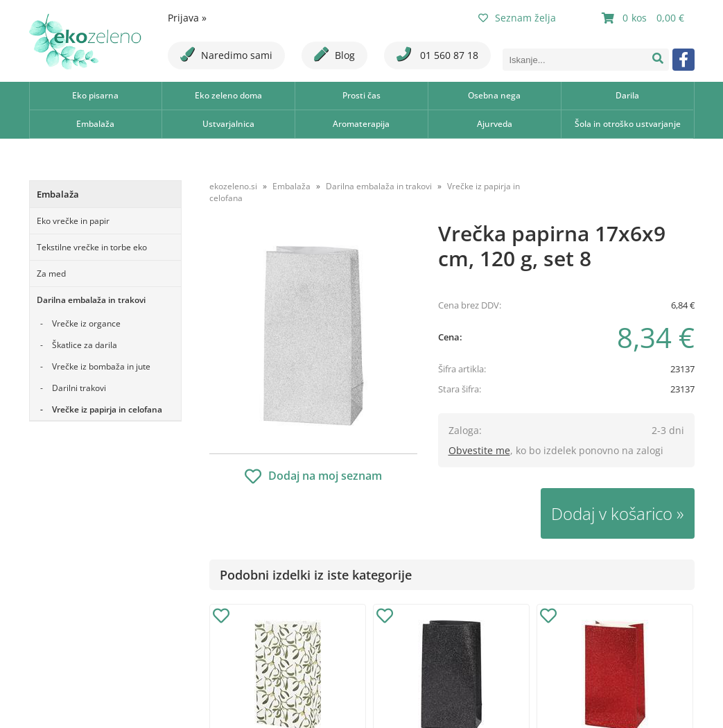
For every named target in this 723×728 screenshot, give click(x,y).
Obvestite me (479, 450)
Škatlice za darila (85, 345)
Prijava (187, 18)
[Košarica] (645, 18)
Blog (334, 54)
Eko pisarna (95, 95)
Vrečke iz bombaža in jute (101, 366)
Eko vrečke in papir (73, 221)
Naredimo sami (226, 54)
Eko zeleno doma (228, 95)
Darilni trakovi (79, 388)
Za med (51, 274)
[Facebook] (683, 60)
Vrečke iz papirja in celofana (107, 409)
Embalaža (95, 124)
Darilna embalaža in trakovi (91, 300)
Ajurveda (495, 124)
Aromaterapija (361, 124)
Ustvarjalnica (228, 124)
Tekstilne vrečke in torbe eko (92, 247)
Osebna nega (494, 95)
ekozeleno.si (233, 186)
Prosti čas (361, 95)
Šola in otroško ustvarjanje (628, 124)
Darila (627, 95)
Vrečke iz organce (86, 323)
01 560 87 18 (437, 54)
